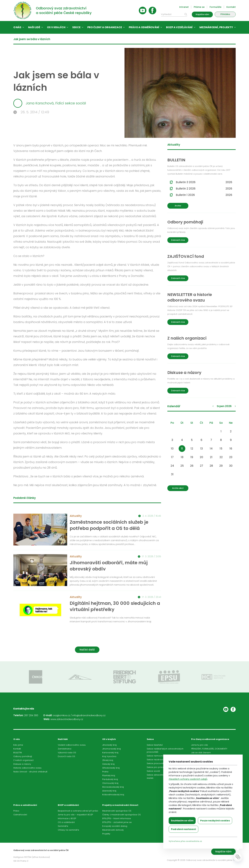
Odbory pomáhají (23, 756)
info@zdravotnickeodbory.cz (89, 715)
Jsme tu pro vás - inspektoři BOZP (75, 815)
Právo (16, 811)
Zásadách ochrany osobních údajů (188, 779)
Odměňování (20, 815)
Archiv (178, 206)
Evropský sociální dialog (115, 826)
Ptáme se (199, 7)
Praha (105, 772)
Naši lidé (34, 27)
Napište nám (202, 14)
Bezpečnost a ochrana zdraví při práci (78, 811)
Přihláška (225, 14)
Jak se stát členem (201, 753)
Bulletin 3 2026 (204, 182)
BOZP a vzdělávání (179, 27)
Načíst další (87, 650)
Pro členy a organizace (105, 27)
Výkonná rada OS (67, 753)
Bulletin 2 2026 (204, 189)
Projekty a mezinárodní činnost (120, 805)
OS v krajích (56, 27)
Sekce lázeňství (155, 745)
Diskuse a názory (22, 764)
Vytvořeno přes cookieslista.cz (185, 841)
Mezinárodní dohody (113, 830)
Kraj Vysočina (109, 756)
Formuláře (215, 7)
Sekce (76, 27)
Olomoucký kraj (110, 783)
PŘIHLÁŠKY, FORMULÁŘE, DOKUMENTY (209, 749)
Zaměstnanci (65, 749)
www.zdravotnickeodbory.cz (67, 719)
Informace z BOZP (67, 818)
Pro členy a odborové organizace (210, 739)
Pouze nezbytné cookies (215, 821)
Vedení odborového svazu (72, 745)
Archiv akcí (178, 488)
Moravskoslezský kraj (113, 787)
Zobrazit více (178, 240)
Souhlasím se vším (182, 821)
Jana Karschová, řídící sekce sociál (50, 103)
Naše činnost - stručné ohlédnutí (30, 772)
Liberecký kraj (109, 791)
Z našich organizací (23, 760)
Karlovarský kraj (110, 753)
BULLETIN (18, 753)
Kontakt (231, 7)
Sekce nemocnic (155, 756)
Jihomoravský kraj (111, 749)
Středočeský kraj (111, 768)
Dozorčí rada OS (66, 756)
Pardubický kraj (110, 779)
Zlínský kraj (108, 760)
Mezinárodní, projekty (216, 27)
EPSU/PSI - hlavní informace (117, 818)
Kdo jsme (18, 745)
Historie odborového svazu (27, 768)
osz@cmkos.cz (61, 715)
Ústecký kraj (108, 764)
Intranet (184, 7)
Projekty (106, 834)
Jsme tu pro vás (200, 745)
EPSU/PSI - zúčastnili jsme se (117, 822)
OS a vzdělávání (66, 822)
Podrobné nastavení (183, 829)
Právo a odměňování (144, 27)
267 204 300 (31, 715)
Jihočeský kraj (109, 745)
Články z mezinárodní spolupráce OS (121, 815)
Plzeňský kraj (109, 775)
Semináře (63, 826)
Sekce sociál (153, 771)
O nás (17, 27)
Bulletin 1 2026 (204, 195)
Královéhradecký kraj (113, 795)
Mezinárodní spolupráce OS (117, 811)
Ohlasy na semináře (68, 830)
